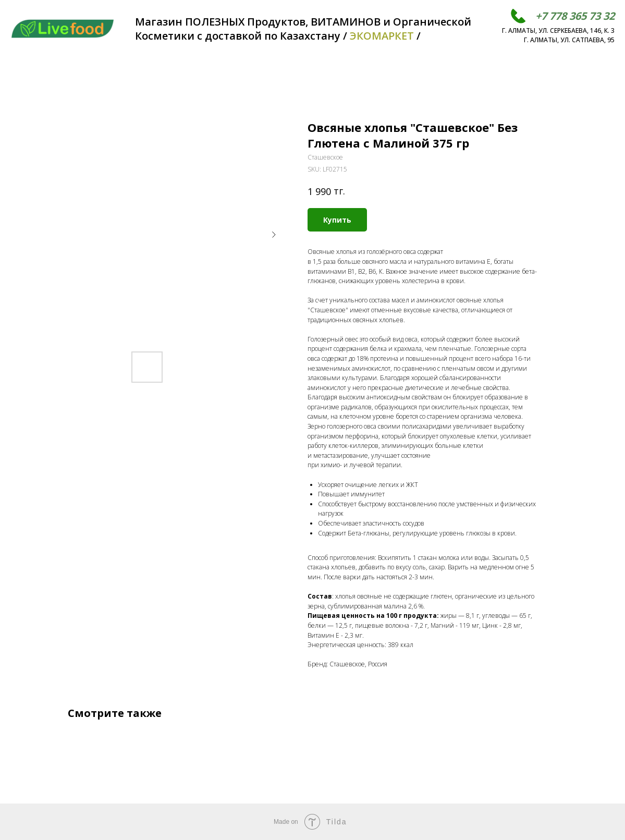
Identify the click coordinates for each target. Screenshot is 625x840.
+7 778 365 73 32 (575, 16)
